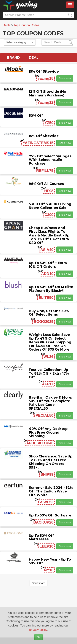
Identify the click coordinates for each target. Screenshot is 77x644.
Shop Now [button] (65, 78)
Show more (39, 583)
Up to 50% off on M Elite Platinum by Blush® (51, 289)
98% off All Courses (46, 184)
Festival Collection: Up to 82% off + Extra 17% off (49, 373)
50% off (36, 116)
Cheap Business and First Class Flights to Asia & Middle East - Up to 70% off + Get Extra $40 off (49, 235)
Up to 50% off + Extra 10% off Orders (48, 265)
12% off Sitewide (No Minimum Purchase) (47, 93)
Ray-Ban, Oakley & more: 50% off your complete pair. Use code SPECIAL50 (51, 403)
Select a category (20, 42)
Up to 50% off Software (50, 515)
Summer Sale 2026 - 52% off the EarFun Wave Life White (51, 491)
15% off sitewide (44, 71)
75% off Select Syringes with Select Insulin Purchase (50, 160)
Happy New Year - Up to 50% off (50, 561)
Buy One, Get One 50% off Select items (49, 313)
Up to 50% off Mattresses (41, 538)
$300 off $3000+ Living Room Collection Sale (50, 206)
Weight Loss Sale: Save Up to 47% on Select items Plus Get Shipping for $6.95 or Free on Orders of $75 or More (50, 342)
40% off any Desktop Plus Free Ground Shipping (48, 432)
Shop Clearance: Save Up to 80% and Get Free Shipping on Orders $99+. (51, 462)
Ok (38, 637)
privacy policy (38, 630)
